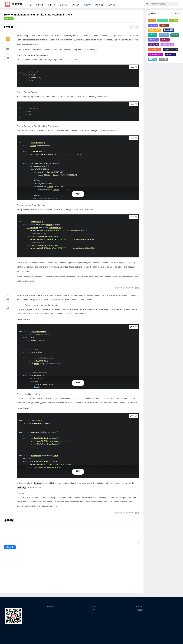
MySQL (153, 45)
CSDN (94, 607)
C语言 (163, 20)
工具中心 (111, 5)
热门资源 (99, 5)
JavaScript (154, 30)
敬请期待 (51, 607)
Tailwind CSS (170, 49)
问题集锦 (87, 5)
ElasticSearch (156, 54)
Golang (170, 54)
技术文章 (51, 5)
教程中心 (63, 5)
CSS (152, 59)
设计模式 (9, 18)
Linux (164, 35)
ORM (153, 35)
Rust (165, 40)
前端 (164, 25)
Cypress (169, 30)
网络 (163, 59)
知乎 (93, 610)
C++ (174, 20)
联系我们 (139, 610)
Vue (175, 35)
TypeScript (167, 45)
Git (152, 20)
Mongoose (154, 49)
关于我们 (139, 607)
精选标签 (40, 5)
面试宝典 (75, 5)
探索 (30, 5)
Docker (153, 40)
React (153, 25)
